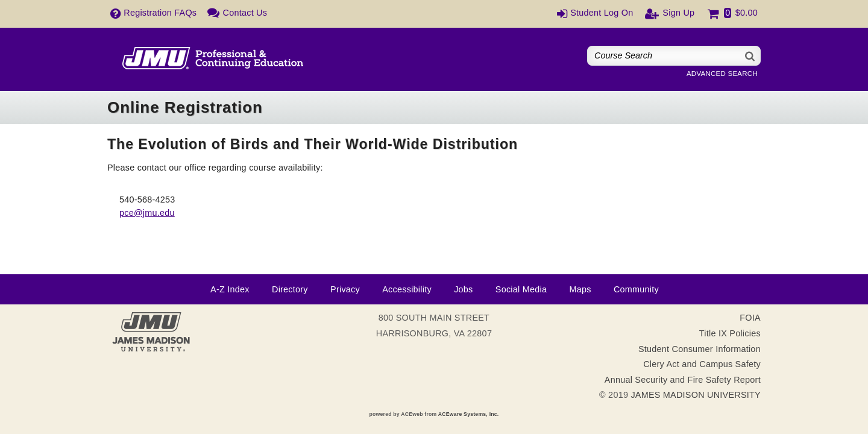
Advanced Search (722, 74)
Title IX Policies (730, 333)
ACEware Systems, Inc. (469, 414)
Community (636, 289)
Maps (580, 289)
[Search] (750, 56)
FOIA (750, 318)
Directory (290, 289)
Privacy (345, 289)
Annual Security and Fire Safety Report (683, 380)
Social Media (521, 289)
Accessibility (407, 289)
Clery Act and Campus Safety (702, 364)
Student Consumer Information (700, 349)
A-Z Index (230, 289)
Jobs (463, 289)
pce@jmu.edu (147, 213)
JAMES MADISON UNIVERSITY (696, 395)
